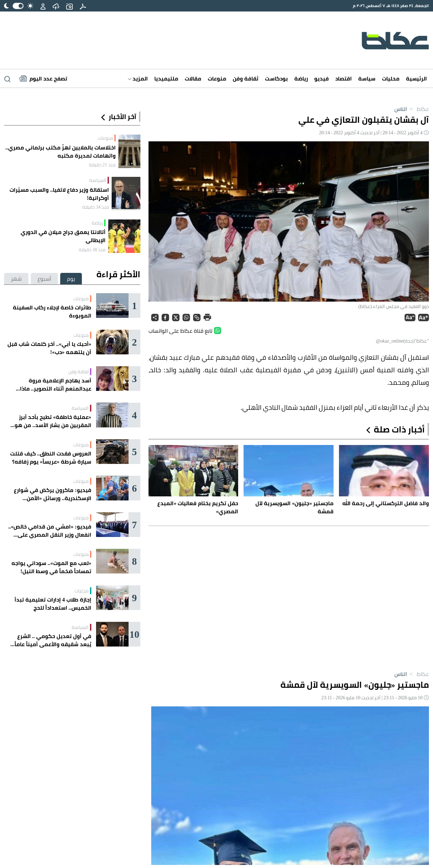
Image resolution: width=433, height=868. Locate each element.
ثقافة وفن (246, 78)
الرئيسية (416, 78)
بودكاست (276, 78)
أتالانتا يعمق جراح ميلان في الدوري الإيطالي (63, 236)
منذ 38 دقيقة (92, 250)
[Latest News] (43, 78)
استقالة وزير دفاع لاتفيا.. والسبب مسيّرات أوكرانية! (59, 194)
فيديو (322, 78)
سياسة (367, 78)
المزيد (138, 78)
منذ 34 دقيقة (96, 207)
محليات (391, 78)
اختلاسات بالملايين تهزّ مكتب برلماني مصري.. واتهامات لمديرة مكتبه (61, 151)
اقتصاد (344, 78)
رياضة (301, 78)
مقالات (193, 78)
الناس (401, 109)
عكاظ (418, 109)
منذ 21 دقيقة (102, 165)
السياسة (98, 180)
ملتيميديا (166, 78)
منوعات (217, 78)
